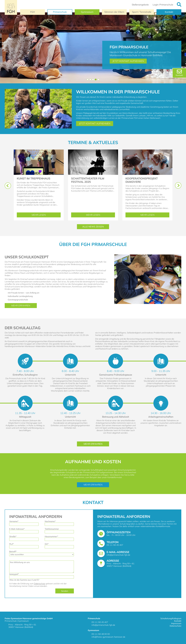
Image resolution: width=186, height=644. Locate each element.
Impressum (176, 623)
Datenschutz (40, 584)
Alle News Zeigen (93, 227)
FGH (33, 12)
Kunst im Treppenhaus (34, 178)
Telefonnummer (52, 529)
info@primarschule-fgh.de (118, 555)
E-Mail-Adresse (17, 529)
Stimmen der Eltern (114, 12)
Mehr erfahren (21, 305)
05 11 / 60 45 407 (115, 545)
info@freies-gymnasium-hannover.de (108, 637)
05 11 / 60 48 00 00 (101, 634)
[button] (88, 80)
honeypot (14, 574)
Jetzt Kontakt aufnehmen (128, 61)
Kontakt (169, 12)
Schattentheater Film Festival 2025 (88, 180)
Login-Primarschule (163, 5)
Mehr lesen (46, 215)
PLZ (14, 544)
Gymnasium (87, 12)
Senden (65, 591)
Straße (14, 536)
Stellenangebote (140, 5)
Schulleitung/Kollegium (171, 618)
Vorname (14, 521)
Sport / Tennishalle (142, 12)
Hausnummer (51, 536)
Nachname (50, 521)
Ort (49, 544)
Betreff (14, 552)
